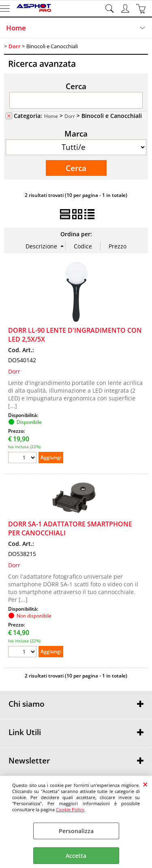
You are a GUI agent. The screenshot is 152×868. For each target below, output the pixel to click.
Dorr (70, 116)
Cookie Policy (70, 809)
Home (16, 28)
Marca (76, 133)
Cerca (76, 86)
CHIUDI (145, 784)
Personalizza (76, 831)
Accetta (76, 856)
